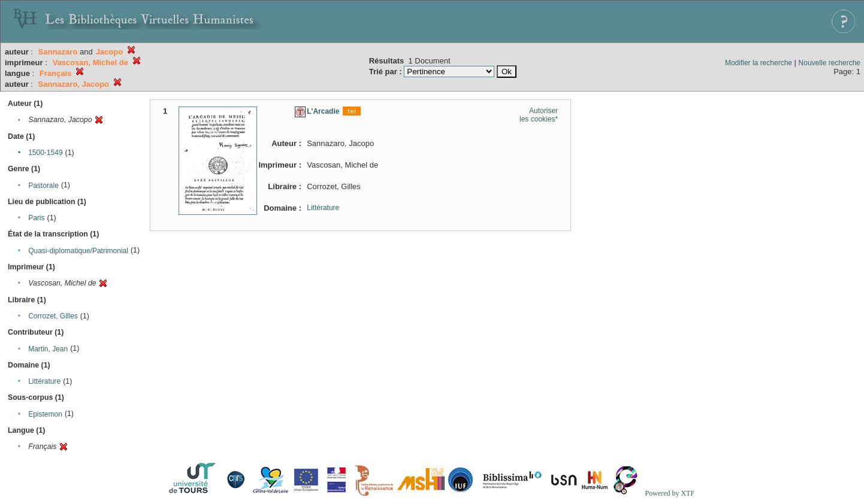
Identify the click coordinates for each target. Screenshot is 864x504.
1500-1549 (45, 153)
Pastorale (43, 186)
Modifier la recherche (759, 63)
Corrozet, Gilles (53, 316)
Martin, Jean (48, 349)
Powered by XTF (670, 493)
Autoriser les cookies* (539, 115)
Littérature (44, 381)
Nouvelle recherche (830, 63)
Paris (36, 218)
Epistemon (45, 414)
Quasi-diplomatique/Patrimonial (78, 251)
